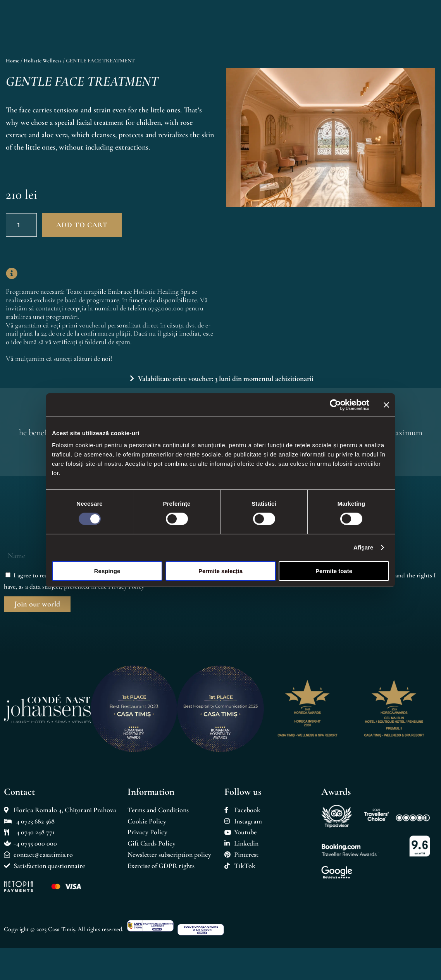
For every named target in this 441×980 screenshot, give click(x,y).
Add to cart (82, 225)
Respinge (107, 571)
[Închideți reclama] (386, 405)
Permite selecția (220, 571)
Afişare (363, 547)
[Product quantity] (21, 225)
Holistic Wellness (43, 61)
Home (13, 61)
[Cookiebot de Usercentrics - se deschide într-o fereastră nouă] (335, 405)
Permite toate (334, 571)
